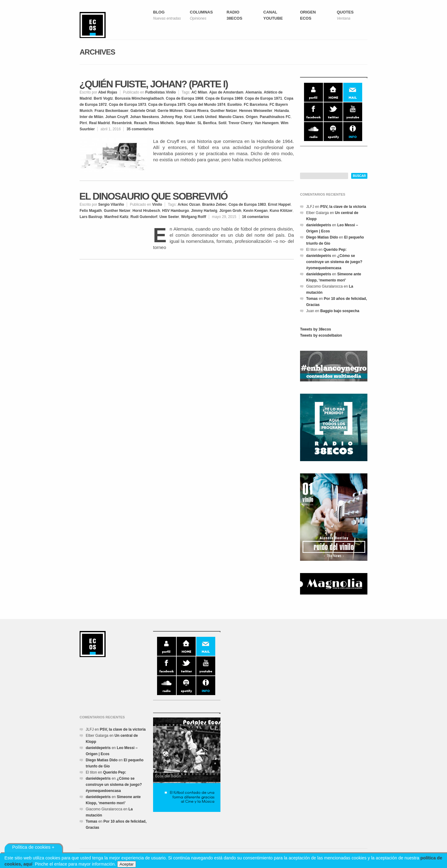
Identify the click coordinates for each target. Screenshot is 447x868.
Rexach (140, 123)
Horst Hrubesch (146, 211)
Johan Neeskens (145, 117)
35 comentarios (140, 129)
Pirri (83, 123)
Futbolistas (155, 92)
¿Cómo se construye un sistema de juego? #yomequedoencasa (334, 262)
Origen (252, 117)
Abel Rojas (108, 92)
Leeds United (205, 117)
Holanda (282, 111)
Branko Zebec (214, 205)
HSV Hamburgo (175, 211)
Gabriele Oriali (143, 111)
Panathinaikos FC (275, 117)
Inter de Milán (91, 117)
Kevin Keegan (255, 211)
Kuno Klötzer (281, 211)
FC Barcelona (255, 105)
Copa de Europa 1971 (263, 98)
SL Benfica (207, 123)
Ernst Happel (279, 205)
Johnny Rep (172, 117)
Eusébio (235, 105)
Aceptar (127, 864)
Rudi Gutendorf (144, 217)
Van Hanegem (267, 123)
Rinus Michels (162, 123)
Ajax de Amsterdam (226, 92)
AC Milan (199, 92)
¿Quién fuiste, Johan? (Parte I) (154, 84)
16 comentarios (256, 217)
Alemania (254, 92)
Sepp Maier (186, 123)
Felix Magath (91, 211)
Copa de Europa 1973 (127, 105)
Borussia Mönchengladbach (139, 98)
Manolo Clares (231, 117)
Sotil (222, 123)
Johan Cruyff (117, 117)
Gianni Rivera (196, 111)
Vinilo (171, 92)
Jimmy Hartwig (204, 211)
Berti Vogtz (103, 98)
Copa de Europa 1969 (224, 98)
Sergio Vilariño (111, 205)
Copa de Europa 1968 (185, 98)
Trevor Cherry (240, 123)
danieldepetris (319, 225)
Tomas (312, 299)
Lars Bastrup (91, 217)
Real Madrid (100, 123)
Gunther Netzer (224, 111)
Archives (97, 52)
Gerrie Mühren (170, 111)
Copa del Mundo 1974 (207, 105)
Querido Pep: (335, 250)
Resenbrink (122, 123)
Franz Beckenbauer (112, 111)
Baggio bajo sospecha (340, 311)
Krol (188, 117)
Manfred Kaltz (116, 217)
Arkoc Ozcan (189, 205)
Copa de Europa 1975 (167, 105)
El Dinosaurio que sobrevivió (153, 196)
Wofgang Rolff (193, 217)
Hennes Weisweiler (256, 111)
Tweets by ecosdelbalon (321, 335)
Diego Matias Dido (322, 237)
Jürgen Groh (230, 211)
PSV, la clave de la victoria (343, 207)
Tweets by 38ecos (316, 329)
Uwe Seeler (169, 217)
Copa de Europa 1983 (247, 205)
